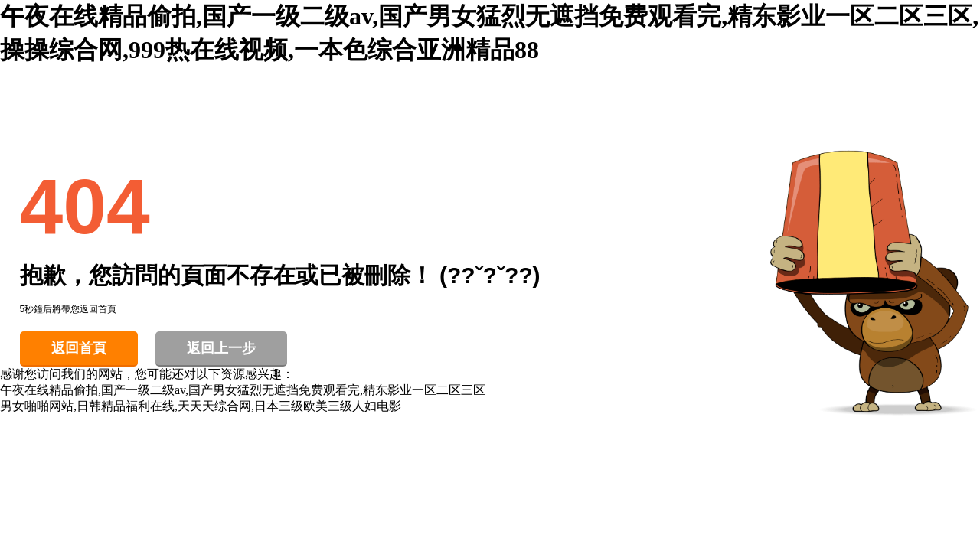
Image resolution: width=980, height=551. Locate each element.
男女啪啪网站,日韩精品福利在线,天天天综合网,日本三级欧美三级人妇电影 (201, 406)
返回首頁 (79, 348)
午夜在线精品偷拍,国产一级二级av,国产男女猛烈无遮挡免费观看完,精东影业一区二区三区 (243, 390)
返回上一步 (221, 348)
